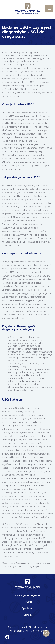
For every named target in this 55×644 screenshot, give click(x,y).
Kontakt (27, 615)
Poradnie (28, 602)
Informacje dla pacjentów (27, 595)
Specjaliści (27, 608)
